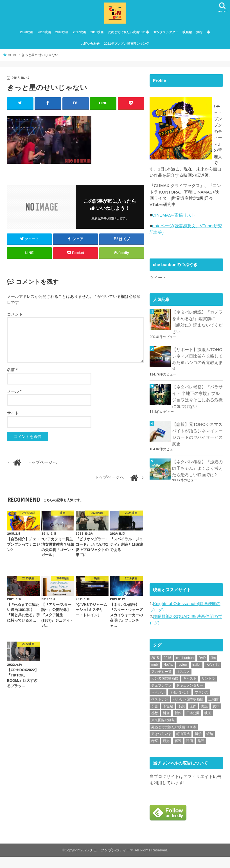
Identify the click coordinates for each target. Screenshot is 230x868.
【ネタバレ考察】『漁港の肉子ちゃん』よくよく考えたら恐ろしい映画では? (197, 481)
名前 (12, 373)
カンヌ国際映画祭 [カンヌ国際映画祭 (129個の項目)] (165, 690)
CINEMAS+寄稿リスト (173, 233)
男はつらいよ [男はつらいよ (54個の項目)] (161, 745)
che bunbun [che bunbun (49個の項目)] (185, 669)
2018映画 (62, 36)
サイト (13, 417)
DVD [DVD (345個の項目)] (202, 669)
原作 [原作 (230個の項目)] (193, 718)
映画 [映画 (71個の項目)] (208, 725)
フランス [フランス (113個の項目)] (202, 704)
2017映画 (79, 36)
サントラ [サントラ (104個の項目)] (208, 690)
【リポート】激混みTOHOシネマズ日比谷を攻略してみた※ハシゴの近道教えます (197, 375)
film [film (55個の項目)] (213, 669)
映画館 (187, 36)
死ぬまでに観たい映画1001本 (128, 36)
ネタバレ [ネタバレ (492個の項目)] (158, 704)
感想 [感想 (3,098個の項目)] (155, 725)
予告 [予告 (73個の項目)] (155, 718)
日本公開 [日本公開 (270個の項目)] (193, 725)
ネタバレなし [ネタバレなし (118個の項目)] (180, 704)
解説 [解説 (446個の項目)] (178, 752)
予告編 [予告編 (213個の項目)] (168, 718)
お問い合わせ (90, 47)
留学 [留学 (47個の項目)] (198, 745)
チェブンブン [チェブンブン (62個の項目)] (161, 697)
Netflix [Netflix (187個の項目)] (168, 676)
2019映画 (44, 36)
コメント (15, 318)
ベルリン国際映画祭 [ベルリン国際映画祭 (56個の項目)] (188, 711)
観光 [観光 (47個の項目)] (166, 752)
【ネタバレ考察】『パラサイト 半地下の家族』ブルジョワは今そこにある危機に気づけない (197, 411)
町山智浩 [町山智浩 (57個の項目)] (183, 745)
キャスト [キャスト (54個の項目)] (190, 690)
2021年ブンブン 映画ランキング (127, 47)
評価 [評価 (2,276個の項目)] (190, 752)
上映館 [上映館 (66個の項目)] (213, 711)
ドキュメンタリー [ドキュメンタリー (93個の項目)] (190, 697)
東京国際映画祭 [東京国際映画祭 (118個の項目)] (163, 732)
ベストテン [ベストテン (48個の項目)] (160, 711)
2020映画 (27, 36)
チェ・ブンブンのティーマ (112, 861)
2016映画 (97, 36)
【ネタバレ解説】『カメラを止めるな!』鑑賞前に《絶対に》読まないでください (197, 338)
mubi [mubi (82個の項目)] (155, 676)
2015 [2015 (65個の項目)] (155, 669)
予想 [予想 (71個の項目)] (181, 718)
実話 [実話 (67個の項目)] (204, 718)
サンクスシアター (166, 36)
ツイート (158, 294)
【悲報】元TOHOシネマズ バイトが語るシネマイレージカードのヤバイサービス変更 (198, 448)
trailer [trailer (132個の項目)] (197, 676)
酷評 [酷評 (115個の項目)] (201, 752)
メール (14, 395)
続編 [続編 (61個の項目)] (210, 745)
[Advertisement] (190, 547)
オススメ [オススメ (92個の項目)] (183, 683)
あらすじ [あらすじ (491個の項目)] (212, 676)
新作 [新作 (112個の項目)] (178, 725)
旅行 (199, 36)
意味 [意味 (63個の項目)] (216, 718)
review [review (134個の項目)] (183, 676)
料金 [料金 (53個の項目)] (166, 725)
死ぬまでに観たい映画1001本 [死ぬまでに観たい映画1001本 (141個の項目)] (174, 739)
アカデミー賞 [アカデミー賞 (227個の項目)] (161, 683)
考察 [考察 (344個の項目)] (155, 752)
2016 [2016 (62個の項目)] (167, 669)
